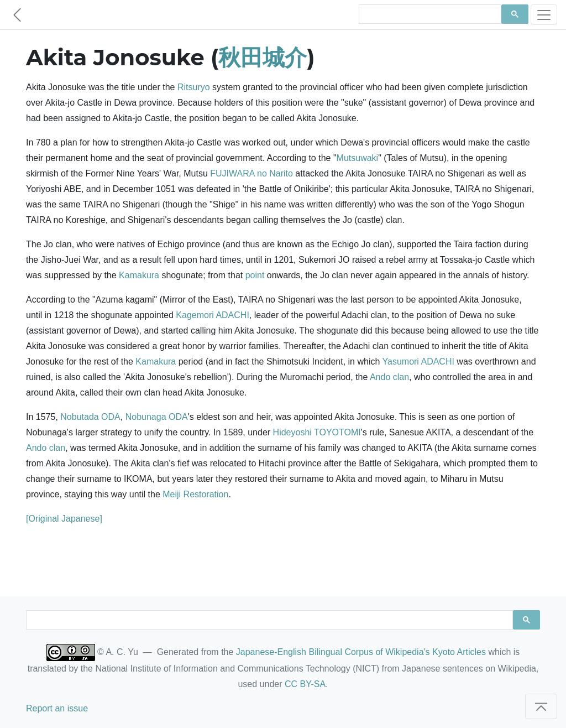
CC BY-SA (305, 684)
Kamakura (139, 275)
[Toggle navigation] (544, 15)
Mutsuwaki (358, 158)
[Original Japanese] (64, 519)
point (255, 275)
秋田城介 (263, 57)
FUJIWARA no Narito (251, 173)
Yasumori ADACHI (418, 362)
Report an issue (57, 708)
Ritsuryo (194, 87)
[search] (429, 14)
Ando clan (389, 377)
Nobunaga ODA (157, 417)
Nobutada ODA (90, 417)
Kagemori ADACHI (213, 315)
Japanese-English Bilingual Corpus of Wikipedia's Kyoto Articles (361, 652)
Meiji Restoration (195, 494)
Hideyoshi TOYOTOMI (317, 432)
